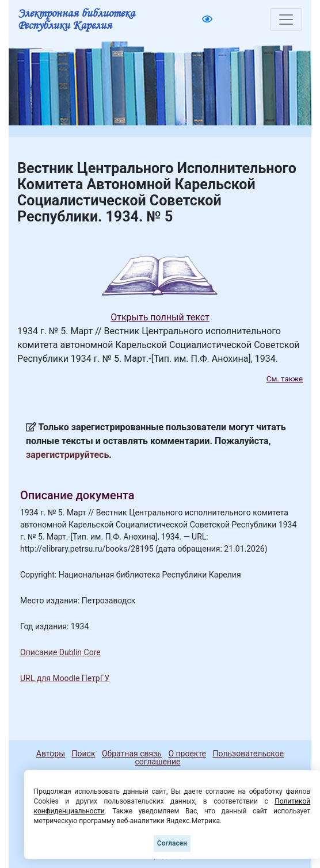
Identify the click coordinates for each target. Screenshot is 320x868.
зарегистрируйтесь (67, 455)
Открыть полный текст (160, 317)
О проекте (187, 754)
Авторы (51, 754)
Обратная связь (132, 754)
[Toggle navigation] (286, 20)
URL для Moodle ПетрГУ (65, 678)
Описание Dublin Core (60, 652)
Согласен (172, 843)
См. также (285, 379)
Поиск (84, 754)
